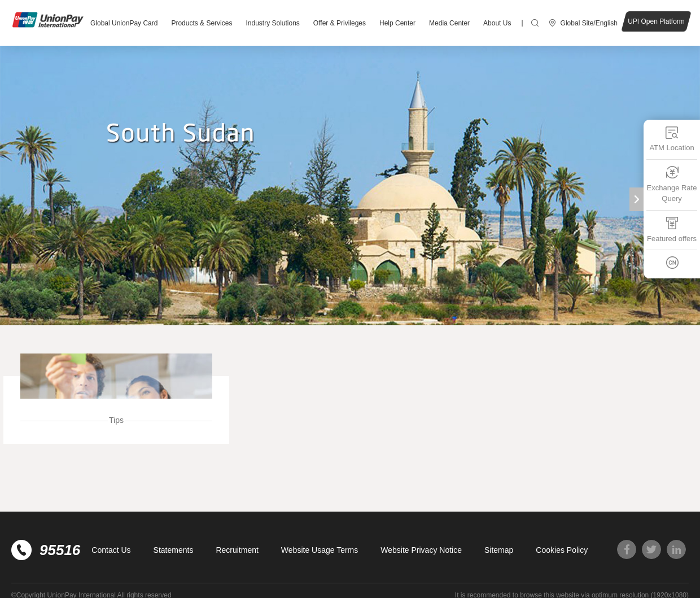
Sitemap (499, 550)
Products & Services (202, 23)
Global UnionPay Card (124, 23)
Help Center (397, 23)
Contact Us (111, 550)
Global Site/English (589, 23)
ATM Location (671, 139)
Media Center (449, 23)
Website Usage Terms (320, 550)
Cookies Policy (562, 550)
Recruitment (237, 550)
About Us (497, 23)
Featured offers (672, 229)
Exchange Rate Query (672, 184)
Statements (174, 550)
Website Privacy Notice (421, 550)
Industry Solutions (272, 23)
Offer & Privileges (340, 23)
